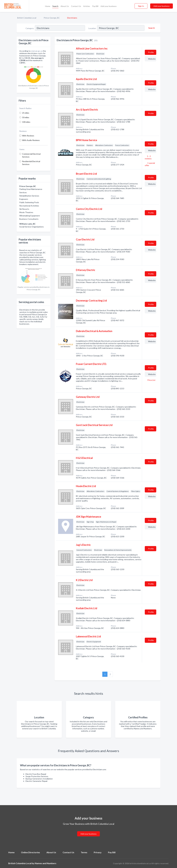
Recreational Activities (29, 206)
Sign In (141, 6)
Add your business (109, 6)
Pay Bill (95, 6)
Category (30, 28)
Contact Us (76, 6)
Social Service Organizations (32, 227)
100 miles (26, 122)
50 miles (26, 117)
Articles (87, 6)
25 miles (26, 113)
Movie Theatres (26, 212)
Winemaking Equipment (30, 216)
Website (152, 59)
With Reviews (28, 136)
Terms (84, 852)
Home (48, 6)
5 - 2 (148, 157)
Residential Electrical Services (31, 163)
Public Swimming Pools (29, 202)
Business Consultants (29, 219)
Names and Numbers (46, 863)
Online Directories (30, 852)
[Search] (151, 28)
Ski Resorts (24, 209)
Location (92, 28)
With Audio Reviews (31, 140)
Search (55, 6)
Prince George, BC (52, 18)
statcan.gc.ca (37, 51)
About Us (65, 6)
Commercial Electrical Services (31, 155)
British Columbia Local (27, 18)
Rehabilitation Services (29, 196)
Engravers (24, 199)
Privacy (98, 852)
